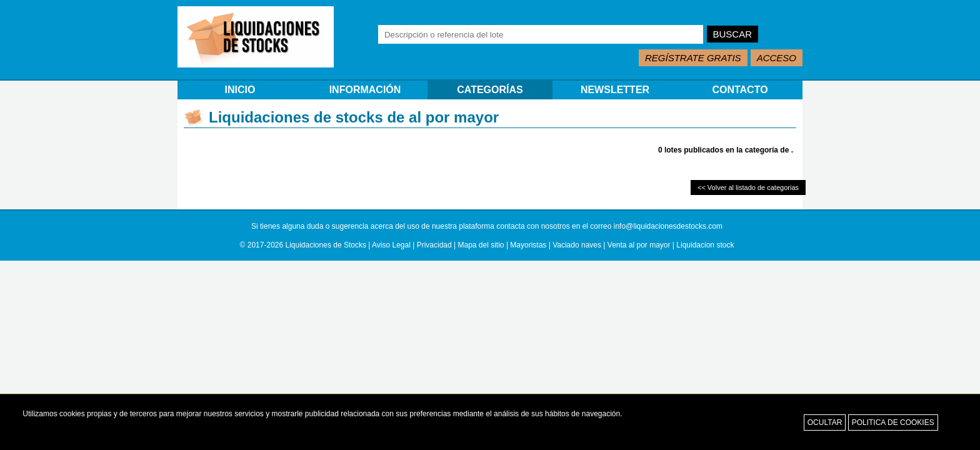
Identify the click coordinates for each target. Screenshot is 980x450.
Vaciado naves (577, 245)
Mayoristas (528, 245)
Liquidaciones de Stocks (326, 245)
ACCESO (777, 58)
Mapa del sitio (481, 245)
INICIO (240, 90)
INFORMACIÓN (365, 90)
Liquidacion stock (705, 245)
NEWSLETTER (615, 90)
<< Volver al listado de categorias (748, 187)
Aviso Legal (391, 245)
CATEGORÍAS (490, 90)
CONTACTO (740, 90)
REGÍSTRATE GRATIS (693, 58)
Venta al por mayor (639, 245)
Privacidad (434, 245)
